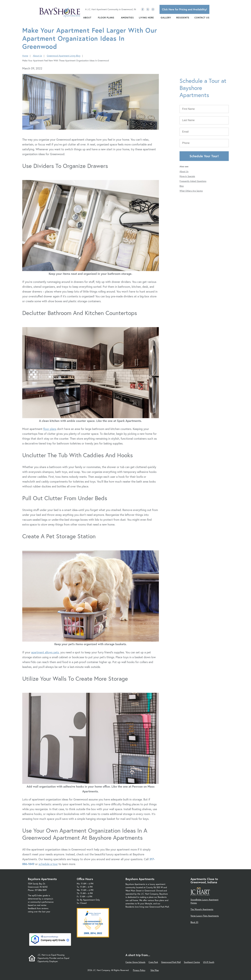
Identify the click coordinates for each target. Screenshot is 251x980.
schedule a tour (48, 864)
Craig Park (153, 962)
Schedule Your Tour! (204, 156)
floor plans (50, 429)
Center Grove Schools (135, 962)
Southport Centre (192, 962)
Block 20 (194, 922)
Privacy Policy (139, 970)
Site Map (155, 970)
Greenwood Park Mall (171, 962)
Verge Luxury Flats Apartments (205, 916)
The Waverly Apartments (202, 909)
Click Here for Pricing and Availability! (184, 9)
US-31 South (209, 962)
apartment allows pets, (45, 652)
